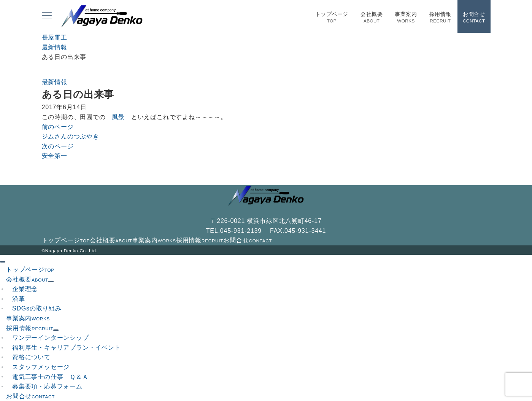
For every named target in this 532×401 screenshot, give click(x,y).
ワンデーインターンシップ (51, 338)
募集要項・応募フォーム (47, 386)
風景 (118, 117)
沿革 (19, 299)
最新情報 (55, 82)
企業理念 (25, 289)
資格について (31, 357)
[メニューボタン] (47, 16)
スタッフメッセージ (41, 367)
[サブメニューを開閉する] (51, 282)
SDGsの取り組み (37, 308)
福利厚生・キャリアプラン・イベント (67, 348)
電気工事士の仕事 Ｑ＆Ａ (50, 377)
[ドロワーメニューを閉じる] (3, 262)
